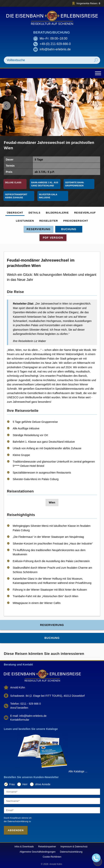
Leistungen (25, 221)
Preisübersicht (76, 221)
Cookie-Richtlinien (52, 857)
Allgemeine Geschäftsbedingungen (38, 852)
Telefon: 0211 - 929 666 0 (26, 704)
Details (34, 213)
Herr (25, 784)
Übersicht (15, 213)
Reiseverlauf (85, 213)
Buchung (69, 229)
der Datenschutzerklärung (16, 821)
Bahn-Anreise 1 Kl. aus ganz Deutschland (45, 184)
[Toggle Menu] (98, 73)
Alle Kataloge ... (78, 771)
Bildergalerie (57, 213)
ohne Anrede (43, 784)
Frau (12, 784)
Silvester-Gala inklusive (48, 196)
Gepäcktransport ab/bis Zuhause (16, 196)
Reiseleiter (49, 221)
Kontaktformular (20, 720)
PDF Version (53, 238)
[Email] (52, 810)
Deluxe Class (13, 182)
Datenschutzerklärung (71, 852)
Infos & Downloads (24, 847)
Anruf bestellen (19, 708)
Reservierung (39, 229)
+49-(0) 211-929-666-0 (55, 44)
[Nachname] (52, 801)
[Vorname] (52, 792)
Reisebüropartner (47, 847)
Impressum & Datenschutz (74, 847)
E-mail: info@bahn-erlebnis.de (28, 716)
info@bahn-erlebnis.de (55, 49)
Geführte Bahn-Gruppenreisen (75, 184)
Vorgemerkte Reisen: (86, 3)
